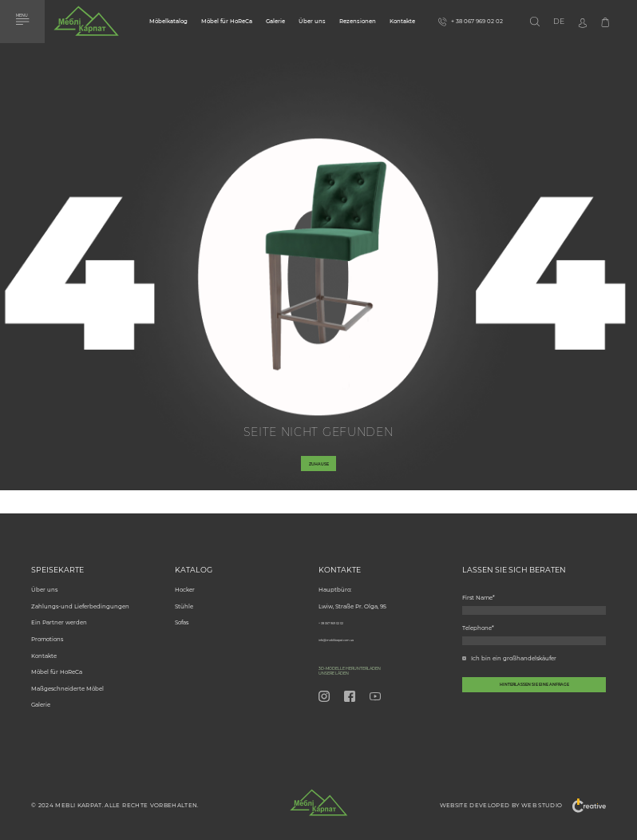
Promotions (47, 631)
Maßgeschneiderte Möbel (67, 681)
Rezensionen (358, 21)
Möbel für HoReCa (227, 21)
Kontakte (402, 21)
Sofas (182, 614)
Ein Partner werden (59, 614)
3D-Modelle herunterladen (381, 662)
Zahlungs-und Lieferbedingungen (80, 598)
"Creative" (584, 806)
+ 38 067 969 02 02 (344, 614)
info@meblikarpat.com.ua (354, 631)
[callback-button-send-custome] (534, 708)
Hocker (185, 582)
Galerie (275, 21)
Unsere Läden (349, 671)
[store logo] (86, 24)
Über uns (312, 21)
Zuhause (319, 472)
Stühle (184, 598)
